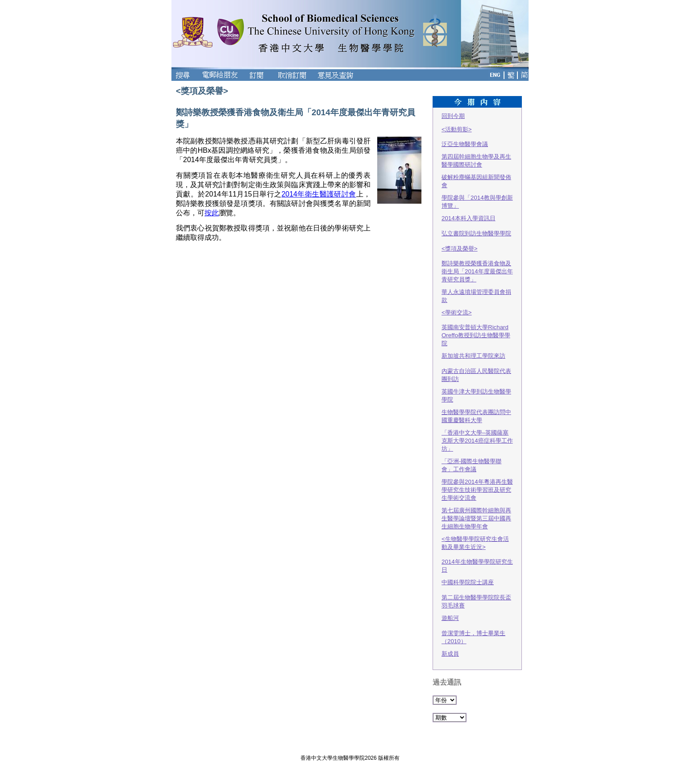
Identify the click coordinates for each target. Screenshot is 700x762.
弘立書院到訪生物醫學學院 (476, 233)
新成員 (450, 654)
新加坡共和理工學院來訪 (473, 356)
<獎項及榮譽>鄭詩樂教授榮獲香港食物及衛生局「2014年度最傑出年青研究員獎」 (477, 264)
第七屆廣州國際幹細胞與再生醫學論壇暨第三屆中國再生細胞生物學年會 (476, 518)
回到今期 (453, 116)
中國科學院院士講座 (468, 582)
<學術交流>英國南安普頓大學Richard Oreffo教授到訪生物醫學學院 (476, 328)
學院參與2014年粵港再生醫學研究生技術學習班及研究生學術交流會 (477, 490)
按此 (212, 213)
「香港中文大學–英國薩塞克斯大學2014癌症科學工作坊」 (477, 441)
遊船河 (450, 618)
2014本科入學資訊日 (469, 218)
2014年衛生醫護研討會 (319, 194)
